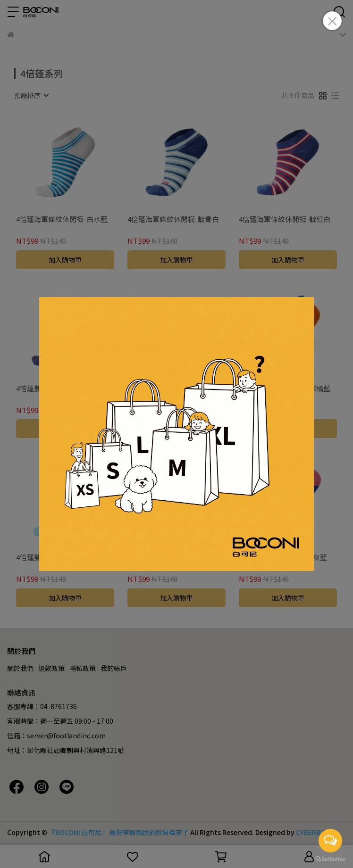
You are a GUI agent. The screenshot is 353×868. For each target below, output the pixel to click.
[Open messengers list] (330, 841)
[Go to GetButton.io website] (330, 859)
